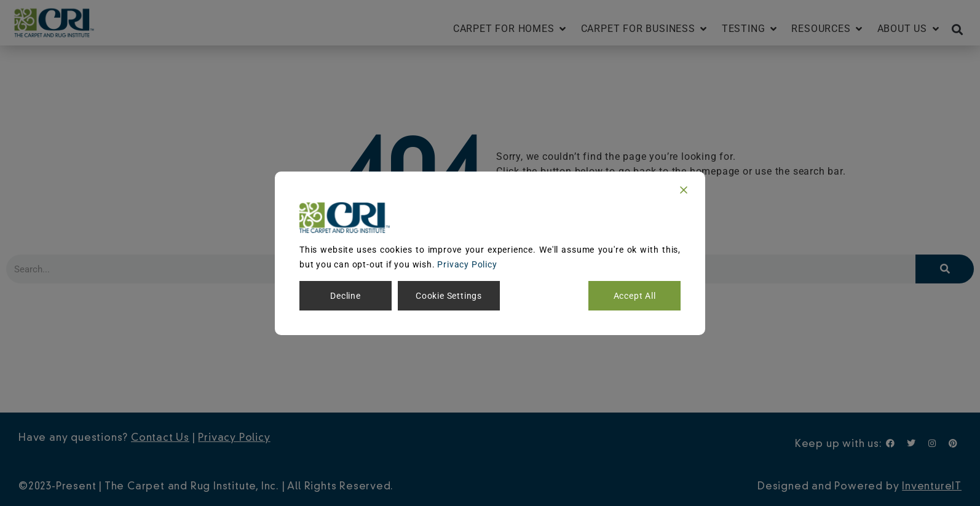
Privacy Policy (467, 264)
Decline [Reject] (346, 296)
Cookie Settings (449, 296)
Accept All (635, 296)
